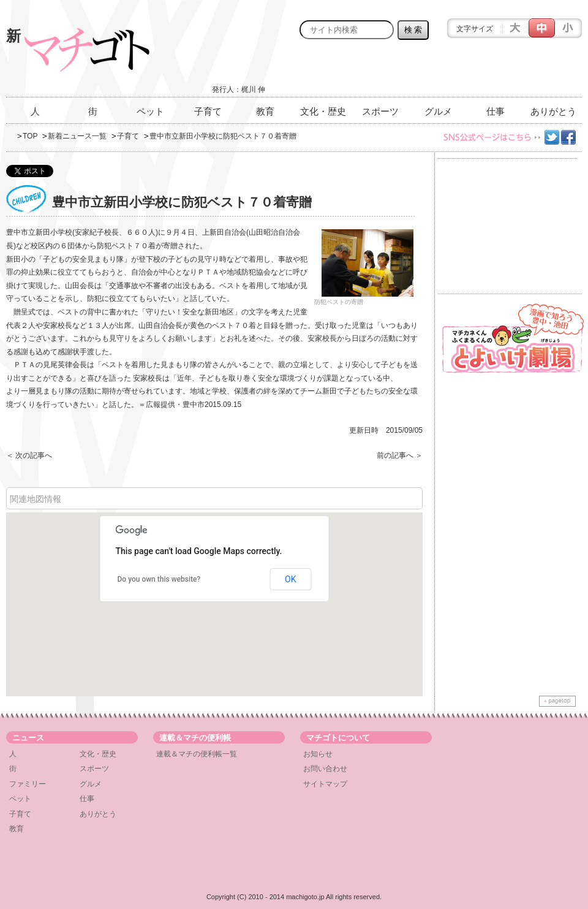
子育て (208, 111)
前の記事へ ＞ (400, 455)
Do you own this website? (159, 579)
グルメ (438, 111)
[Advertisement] (439, 72)
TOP (30, 136)
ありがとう (553, 111)
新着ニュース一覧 (77, 136)
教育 (265, 111)
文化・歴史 (323, 111)
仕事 (496, 111)
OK (290, 579)
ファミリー (28, 784)
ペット (150, 111)
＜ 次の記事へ (29, 455)
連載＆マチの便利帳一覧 (197, 754)
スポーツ (380, 111)
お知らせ (318, 754)
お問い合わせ (325, 769)
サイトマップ (325, 784)
